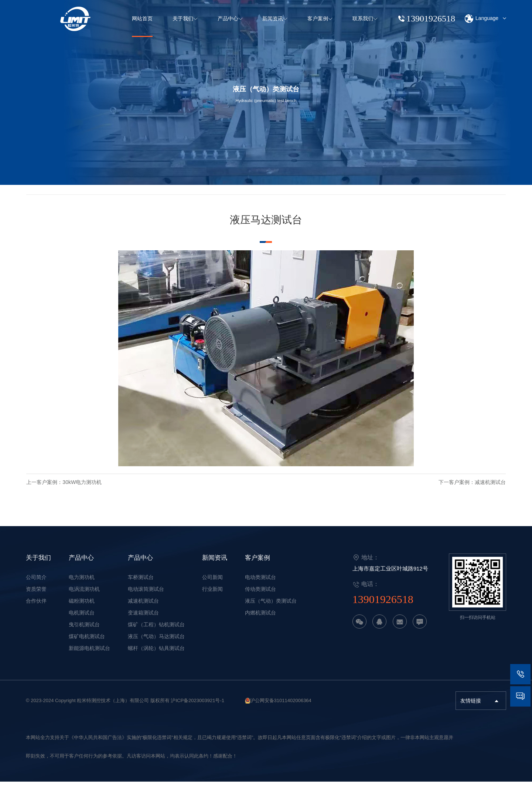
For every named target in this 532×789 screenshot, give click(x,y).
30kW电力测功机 (102, 491)
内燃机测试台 (260, 620)
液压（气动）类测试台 (271, 608)
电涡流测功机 (84, 596)
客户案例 (258, 565)
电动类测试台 (260, 585)
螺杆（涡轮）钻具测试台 (156, 656)
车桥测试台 (141, 585)
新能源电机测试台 (89, 656)
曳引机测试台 (84, 632)
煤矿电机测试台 (87, 644)
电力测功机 (82, 585)
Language (485, 19)
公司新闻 (212, 585)
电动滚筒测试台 (146, 596)
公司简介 (36, 585)
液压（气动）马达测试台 (156, 644)
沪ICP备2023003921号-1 (197, 708)
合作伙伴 (36, 608)
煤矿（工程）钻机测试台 (156, 632)
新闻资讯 (215, 565)
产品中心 (81, 565)
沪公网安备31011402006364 (281, 708)
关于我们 (38, 565)
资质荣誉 (36, 596)
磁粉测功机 (82, 608)
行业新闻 (212, 596)
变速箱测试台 (143, 620)
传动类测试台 (260, 596)
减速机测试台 (470, 491)
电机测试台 (82, 620)
